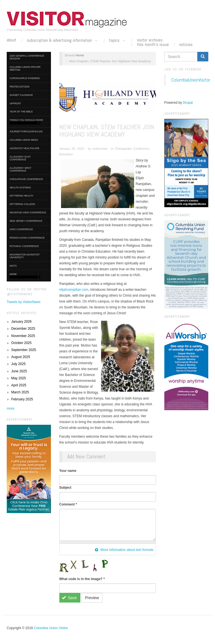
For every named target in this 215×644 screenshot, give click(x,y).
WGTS (13, 266)
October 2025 (21, 343)
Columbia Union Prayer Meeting (25, 68)
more (10, 408)
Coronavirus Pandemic (25, 78)
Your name (68, 471)
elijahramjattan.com (74, 290)
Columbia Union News (24, 140)
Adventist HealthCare (24, 148)
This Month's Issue (153, 45)
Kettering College (22, 204)
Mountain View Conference (28, 213)
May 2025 (19, 378)
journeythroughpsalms (26, 131)
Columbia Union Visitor (51, 628)
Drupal (188, 103)
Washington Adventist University (25, 256)
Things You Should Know (26, 122)
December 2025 (23, 329)
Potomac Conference (24, 246)
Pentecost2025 (19, 87)
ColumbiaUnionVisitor (191, 80)
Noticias (186, 45)
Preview (92, 598)
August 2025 (21, 357)
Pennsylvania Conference (27, 238)
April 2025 (19, 385)
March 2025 (20, 392)
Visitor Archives (150, 40)
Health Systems (20, 188)
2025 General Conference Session (27, 57)
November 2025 (23, 336)
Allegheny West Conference (20, 169)
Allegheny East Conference (20, 158)
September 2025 (24, 350)
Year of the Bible (21, 112)
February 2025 (22, 399)
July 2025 (18, 364)
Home (80, 55)
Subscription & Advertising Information (63, 41)
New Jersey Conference (26, 221)
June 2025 (19, 371)
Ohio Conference (21, 229)
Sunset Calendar (21, 95)
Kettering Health (21, 196)
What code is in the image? (82, 579)
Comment (68, 504)
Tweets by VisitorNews (24, 302)
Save (69, 598)
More (25, 276)
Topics (118, 41)
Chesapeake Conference (26, 179)
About (11, 40)
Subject (65, 488)
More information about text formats (124, 550)
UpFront (15, 103)
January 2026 (21, 322)
